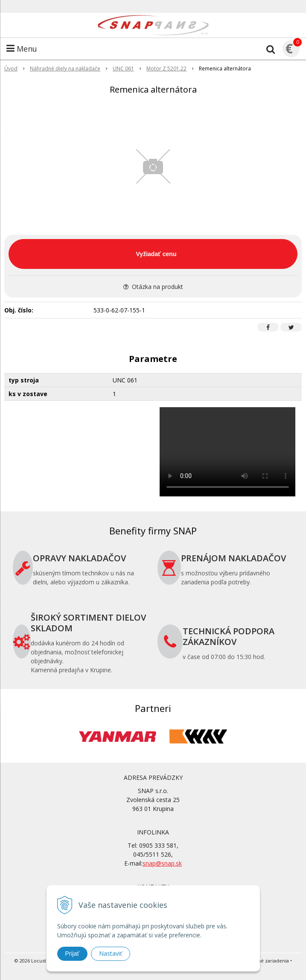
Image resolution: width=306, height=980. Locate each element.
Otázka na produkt (153, 287)
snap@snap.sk (162, 863)
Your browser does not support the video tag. (228, 452)
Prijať (72, 954)
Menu (22, 49)
